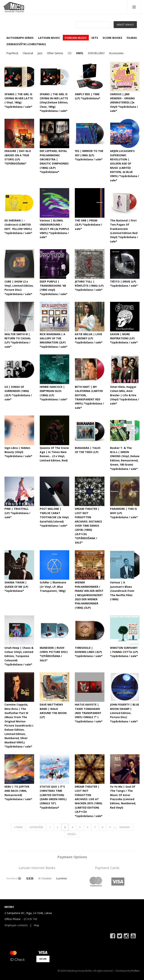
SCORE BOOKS (112, 38)
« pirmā (18, 827)
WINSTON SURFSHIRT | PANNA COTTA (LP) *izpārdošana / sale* (124, 652)
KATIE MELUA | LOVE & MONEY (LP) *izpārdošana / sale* (89, 338)
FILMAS (132, 38)
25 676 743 (30, 919)
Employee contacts (16, 925)
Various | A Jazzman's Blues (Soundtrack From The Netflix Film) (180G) (122, 591)
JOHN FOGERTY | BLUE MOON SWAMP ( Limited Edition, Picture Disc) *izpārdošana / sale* (125, 713)
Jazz (40, 53)
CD (70, 53)
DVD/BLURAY (96, 53)
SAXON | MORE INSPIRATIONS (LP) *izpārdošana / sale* (124, 338)
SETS (95, 38)
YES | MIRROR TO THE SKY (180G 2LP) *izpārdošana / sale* (89, 155)
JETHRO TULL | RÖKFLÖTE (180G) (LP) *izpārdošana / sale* (89, 286)
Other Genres (55, 53)
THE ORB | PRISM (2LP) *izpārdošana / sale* (88, 225)
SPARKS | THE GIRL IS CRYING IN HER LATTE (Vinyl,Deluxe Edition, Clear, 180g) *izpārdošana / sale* (54, 103)
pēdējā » (72, 834)
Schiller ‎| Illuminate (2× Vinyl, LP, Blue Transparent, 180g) (53, 587)
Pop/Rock (12, 53)
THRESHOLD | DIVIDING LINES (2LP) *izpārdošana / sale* (89, 652)
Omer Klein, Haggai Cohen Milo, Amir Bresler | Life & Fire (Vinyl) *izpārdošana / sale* (125, 395)
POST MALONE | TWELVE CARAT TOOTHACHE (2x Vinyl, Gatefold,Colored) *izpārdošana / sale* (54, 517)
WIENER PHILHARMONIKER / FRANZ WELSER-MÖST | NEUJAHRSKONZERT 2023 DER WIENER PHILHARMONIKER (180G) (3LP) (89, 595)
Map (36, 925)
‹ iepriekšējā (36, 827)
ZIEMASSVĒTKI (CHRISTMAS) (26, 44)
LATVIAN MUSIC (49, 38)
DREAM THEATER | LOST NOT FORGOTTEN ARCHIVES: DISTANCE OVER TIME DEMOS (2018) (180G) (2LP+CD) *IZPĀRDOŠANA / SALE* (88, 526)
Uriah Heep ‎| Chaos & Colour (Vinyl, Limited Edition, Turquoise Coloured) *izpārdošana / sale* (19, 656)
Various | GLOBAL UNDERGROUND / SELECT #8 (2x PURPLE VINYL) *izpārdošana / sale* (54, 229)
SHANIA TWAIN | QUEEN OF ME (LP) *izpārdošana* (16, 587)
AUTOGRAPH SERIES (20, 38)
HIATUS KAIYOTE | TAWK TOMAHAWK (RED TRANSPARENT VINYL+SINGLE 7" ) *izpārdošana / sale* (89, 713)
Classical (28, 53)
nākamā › (125, 827)
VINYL (80, 53)
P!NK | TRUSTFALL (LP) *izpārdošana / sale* (17, 513)
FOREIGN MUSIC (76, 38)
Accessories (116, 53)
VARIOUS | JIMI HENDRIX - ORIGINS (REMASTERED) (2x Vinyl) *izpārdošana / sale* (124, 103)
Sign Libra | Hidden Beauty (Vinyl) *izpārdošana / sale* (18, 452)
